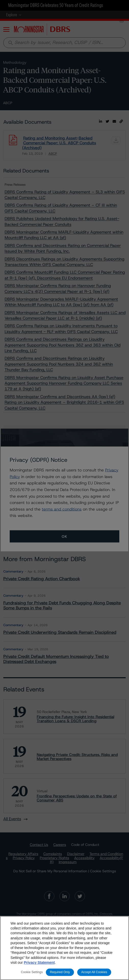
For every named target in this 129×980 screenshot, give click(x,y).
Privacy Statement (39, 962)
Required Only (60, 972)
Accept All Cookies (94, 972)
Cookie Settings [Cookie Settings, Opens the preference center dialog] (32, 972)
